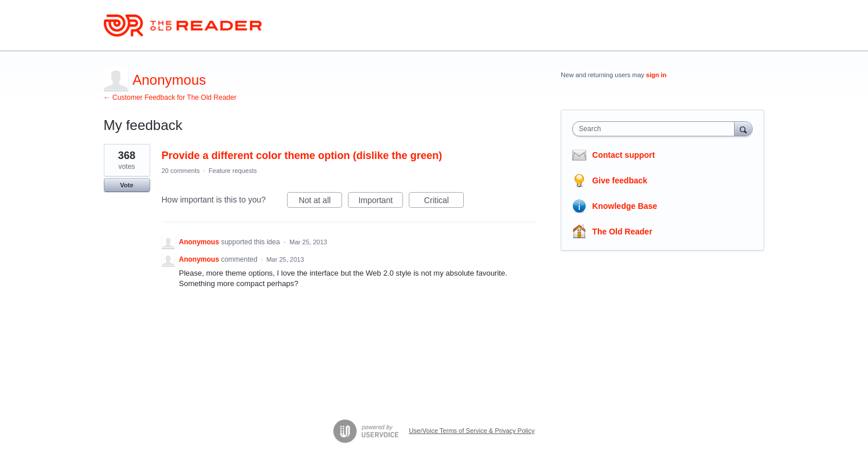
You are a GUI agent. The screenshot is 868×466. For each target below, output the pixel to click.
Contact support (623, 155)
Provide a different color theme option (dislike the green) (302, 156)
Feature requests (233, 171)
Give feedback (620, 180)
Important (381, 202)
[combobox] (656, 129)
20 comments (181, 171)
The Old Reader (622, 232)
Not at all (320, 202)
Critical (444, 202)
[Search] (743, 129)
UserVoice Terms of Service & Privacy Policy (472, 431)
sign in (656, 75)
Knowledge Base (624, 206)
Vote (127, 185)
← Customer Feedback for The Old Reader (170, 97)
